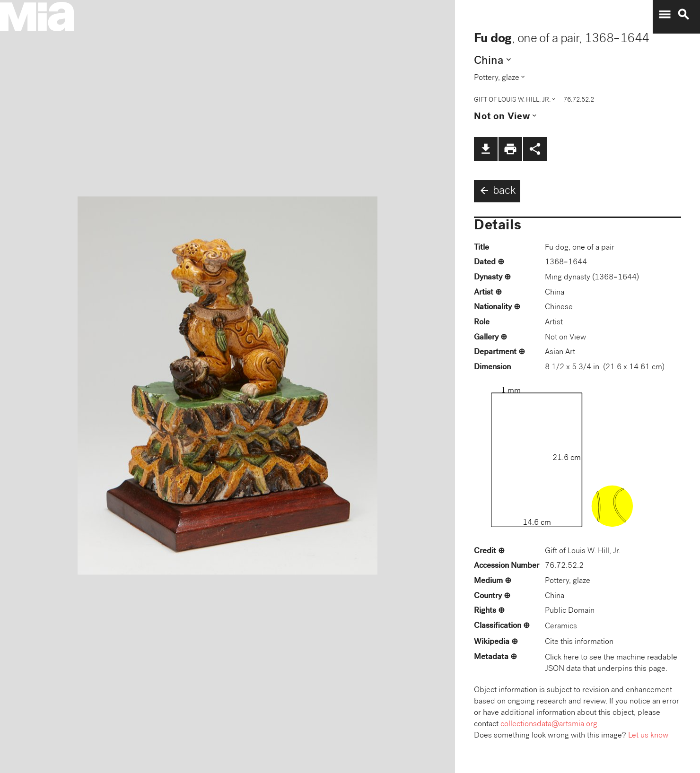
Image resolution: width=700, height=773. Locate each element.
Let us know (648, 736)
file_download (486, 149)
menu (665, 15)
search (683, 15)
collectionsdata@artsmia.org (549, 725)
